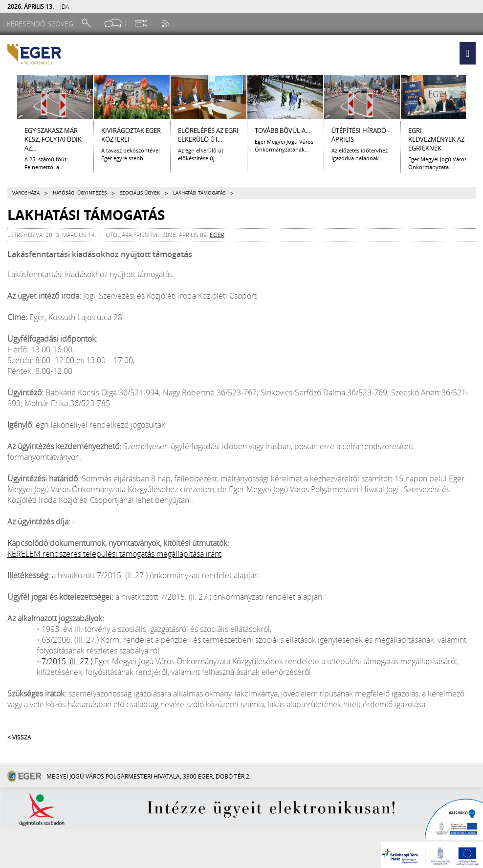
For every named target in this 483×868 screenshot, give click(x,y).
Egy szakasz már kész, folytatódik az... (53, 139)
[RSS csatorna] (167, 23)
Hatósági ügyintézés (80, 193)
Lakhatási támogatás (199, 193)
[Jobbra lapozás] (475, 97)
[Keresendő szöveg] (42, 24)
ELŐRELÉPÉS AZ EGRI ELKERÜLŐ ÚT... (208, 135)
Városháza (26, 193)
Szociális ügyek (140, 193)
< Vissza (19, 737)
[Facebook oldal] (113, 23)
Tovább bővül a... (282, 130)
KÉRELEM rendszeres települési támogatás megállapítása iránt (114, 554)
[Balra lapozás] (8, 97)
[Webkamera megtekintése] (140, 23)
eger (217, 235)
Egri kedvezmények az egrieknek (436, 139)
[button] (468, 53)
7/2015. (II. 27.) (68, 661)
